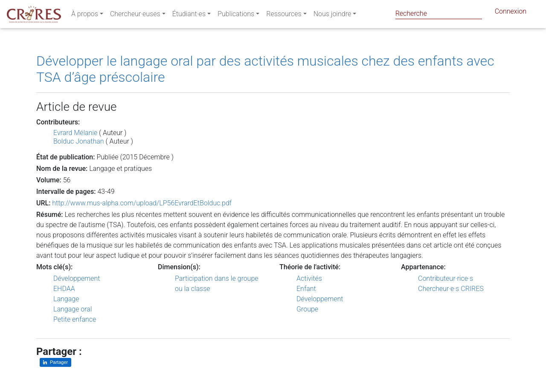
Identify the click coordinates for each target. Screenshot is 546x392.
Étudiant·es (189, 16)
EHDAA (64, 289)
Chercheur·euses (135, 16)
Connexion (511, 13)
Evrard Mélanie (75, 133)
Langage (66, 299)
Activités (309, 278)
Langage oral (73, 309)
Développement (77, 278)
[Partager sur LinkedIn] (55, 362)
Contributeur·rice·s (446, 278)
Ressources (284, 16)
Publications (236, 16)
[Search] (439, 13)
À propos (85, 16)
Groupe (307, 309)
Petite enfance (75, 319)
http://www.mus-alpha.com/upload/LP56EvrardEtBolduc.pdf (142, 203)
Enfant (306, 289)
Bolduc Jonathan (79, 141)
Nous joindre (333, 16)
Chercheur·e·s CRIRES (451, 289)
